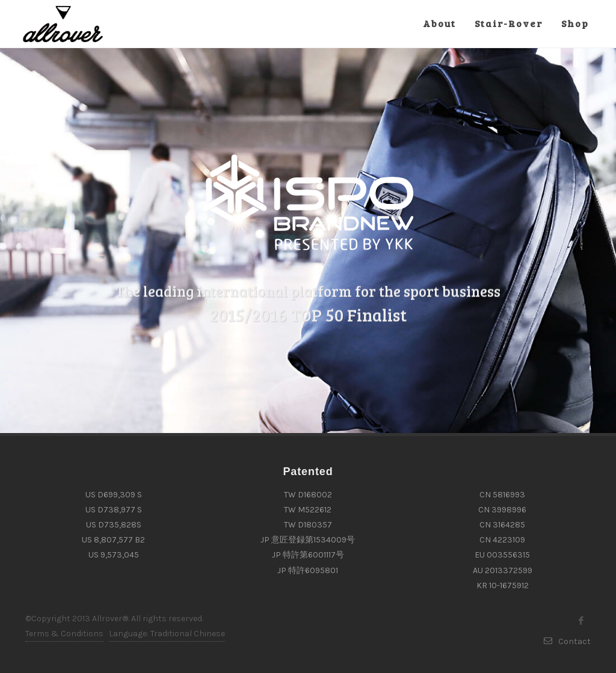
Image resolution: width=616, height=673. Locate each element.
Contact (567, 641)
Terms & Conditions (64, 634)
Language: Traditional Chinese (167, 634)
